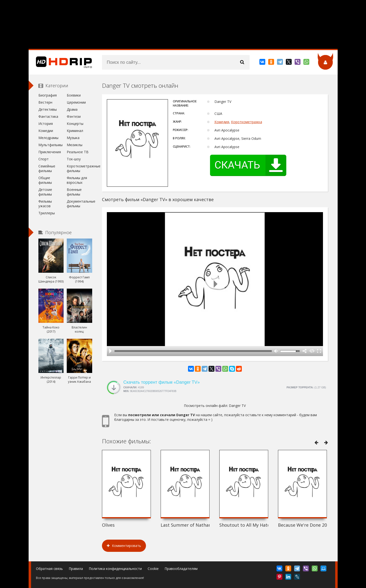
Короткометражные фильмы (79, 168)
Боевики (74, 95)
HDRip (60, 62)
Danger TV (237, 406)
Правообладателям (181, 569)
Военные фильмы (74, 192)
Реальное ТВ (78, 152)
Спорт (44, 159)
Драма (72, 109)
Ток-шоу (74, 159)
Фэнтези (74, 116)
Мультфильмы (50, 145)
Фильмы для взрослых (77, 180)
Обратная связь (49, 569)
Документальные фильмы (79, 204)
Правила (76, 569)
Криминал (75, 131)
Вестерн (45, 102)
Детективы (48, 109)
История (46, 124)
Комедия (222, 122)
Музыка (73, 138)
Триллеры (47, 213)
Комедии (46, 131)
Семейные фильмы (47, 168)
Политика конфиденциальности (115, 569)
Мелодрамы (48, 138)
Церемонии (76, 102)
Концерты (75, 124)
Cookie (153, 569)
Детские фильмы (45, 192)
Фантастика (48, 116)
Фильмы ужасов (45, 204)
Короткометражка (247, 122)
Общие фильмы (45, 180)
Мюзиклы (75, 145)
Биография (48, 95)
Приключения (50, 152)
